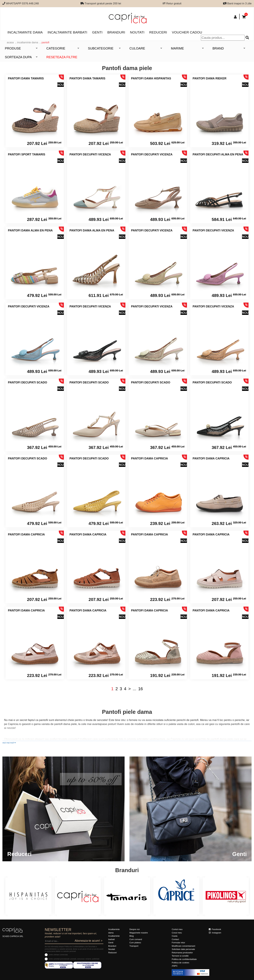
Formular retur (178, 943)
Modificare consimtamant (183, 946)
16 (141, 689)
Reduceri (158, 32)
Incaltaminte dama (25, 32)
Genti (97, 32)
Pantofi (45, 42)
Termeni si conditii (180, 956)
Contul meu (177, 929)
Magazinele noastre (139, 933)
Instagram (215, 933)
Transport (134, 946)
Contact (175, 939)
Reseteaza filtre (62, 57)
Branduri (116, 32)
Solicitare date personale (183, 949)
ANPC (175, 966)
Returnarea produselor (182, 953)
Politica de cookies (180, 963)
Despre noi (135, 929)
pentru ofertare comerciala (58, 955)
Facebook (215, 929)
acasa (10, 42)
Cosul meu (177, 933)
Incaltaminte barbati (67, 32)
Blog (132, 936)
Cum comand (136, 939)
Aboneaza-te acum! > (89, 941)
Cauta (175, 936)
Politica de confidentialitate (184, 959)
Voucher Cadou (187, 32)
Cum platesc (135, 943)
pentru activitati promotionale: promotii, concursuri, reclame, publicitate (74, 959)
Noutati (137, 32)
